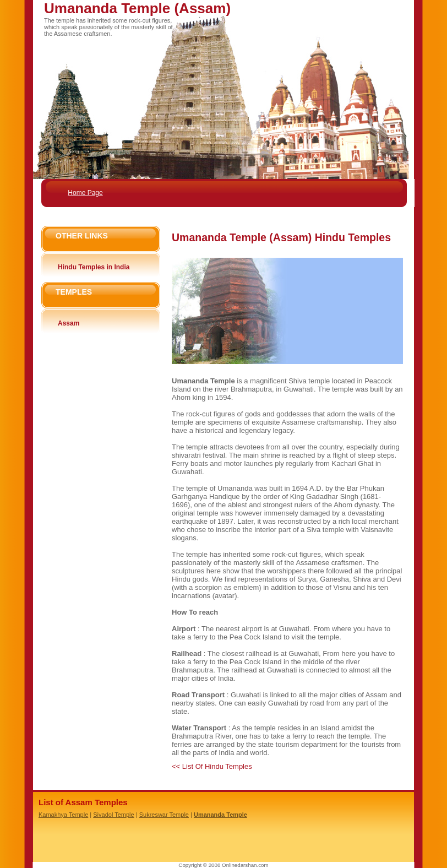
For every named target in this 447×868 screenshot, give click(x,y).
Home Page (85, 193)
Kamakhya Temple (63, 815)
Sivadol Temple (113, 815)
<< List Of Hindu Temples (212, 766)
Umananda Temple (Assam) (137, 8)
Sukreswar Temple (164, 815)
